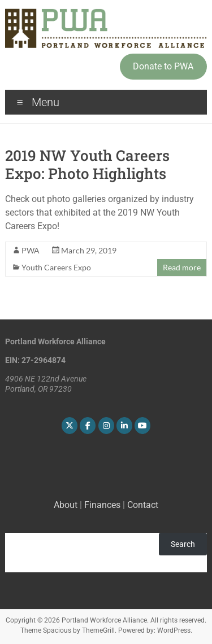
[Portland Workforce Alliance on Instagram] (106, 426)
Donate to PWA (163, 66)
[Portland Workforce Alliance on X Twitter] (70, 426)
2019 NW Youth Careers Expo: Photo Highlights (87, 164)
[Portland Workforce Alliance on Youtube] (142, 426)
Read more (182, 267)
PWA (31, 250)
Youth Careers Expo (56, 267)
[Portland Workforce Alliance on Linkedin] (124, 426)
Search (183, 544)
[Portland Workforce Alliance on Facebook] (88, 426)
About (66, 505)
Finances (102, 505)
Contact (143, 505)
